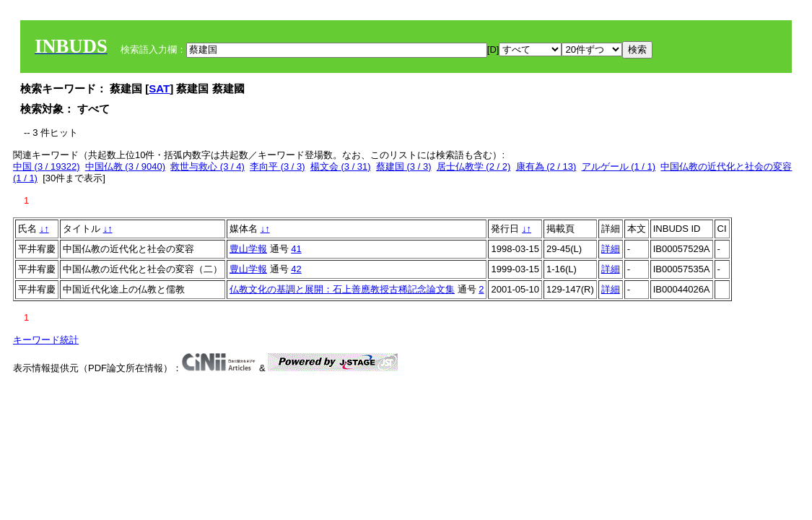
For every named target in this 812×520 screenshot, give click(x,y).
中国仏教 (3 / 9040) (125, 166)
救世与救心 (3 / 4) (208, 166)
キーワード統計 (46, 340)
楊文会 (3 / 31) (341, 166)
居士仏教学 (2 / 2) (474, 166)
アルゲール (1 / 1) (619, 166)
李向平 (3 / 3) (278, 166)
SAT (159, 88)
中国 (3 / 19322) (47, 166)
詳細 (611, 249)
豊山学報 (248, 249)
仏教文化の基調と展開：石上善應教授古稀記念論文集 (342, 289)
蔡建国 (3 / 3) (404, 166)
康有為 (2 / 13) (546, 166)
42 (296, 269)
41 (296, 249)
